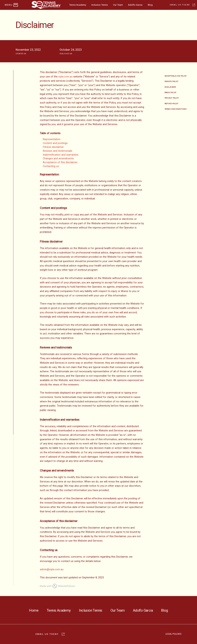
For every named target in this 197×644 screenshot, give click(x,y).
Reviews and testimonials (58, 151)
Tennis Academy (78, 5)
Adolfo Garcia (135, 5)
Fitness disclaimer (53, 147)
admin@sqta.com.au (52, 569)
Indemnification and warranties (61, 155)
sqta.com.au (65, 77)
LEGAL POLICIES (173, 634)
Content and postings (55, 143)
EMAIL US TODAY (180, 5)
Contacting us (51, 166)
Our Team (118, 5)
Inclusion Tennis (100, 5)
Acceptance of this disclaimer (60, 162)
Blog (150, 5)
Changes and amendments (58, 158)
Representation (52, 139)
